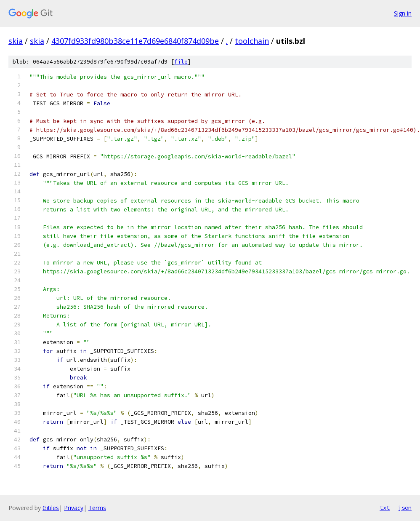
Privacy (74, 508)
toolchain (252, 41)
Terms (97, 508)
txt (385, 508)
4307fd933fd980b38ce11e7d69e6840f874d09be (135, 41)
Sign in (403, 13)
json (405, 508)
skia (16, 41)
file (181, 62)
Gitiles (51, 508)
